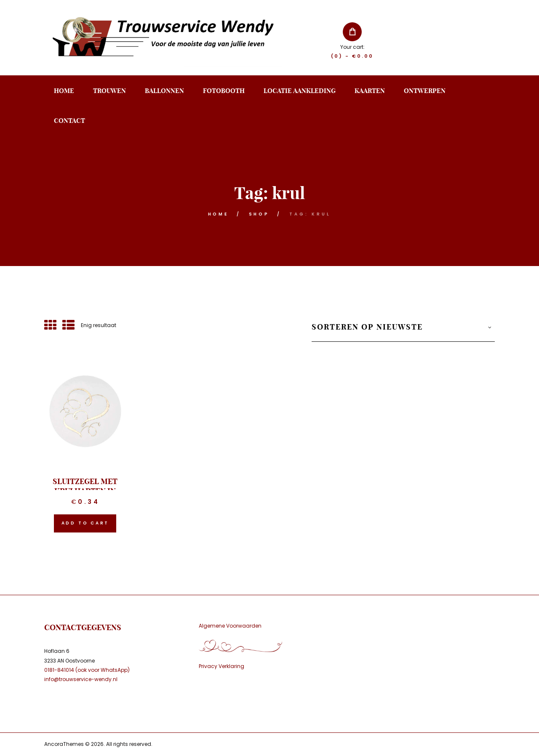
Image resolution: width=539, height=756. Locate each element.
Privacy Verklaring (221, 666)
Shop (259, 214)
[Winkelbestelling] (403, 331)
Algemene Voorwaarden (230, 626)
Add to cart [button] (85, 523)
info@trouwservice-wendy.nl (81, 679)
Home (218, 214)
